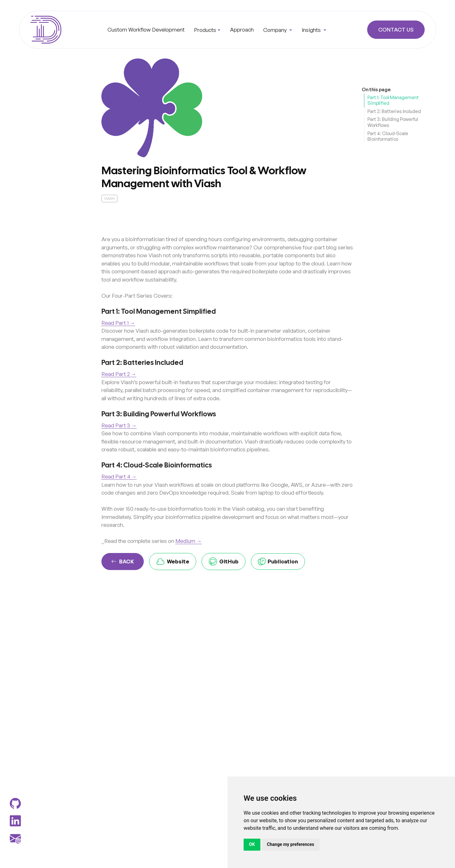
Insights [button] (312, 30)
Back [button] (123, 562)
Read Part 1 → (118, 323)
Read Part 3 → (119, 425)
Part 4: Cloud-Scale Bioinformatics (388, 136)
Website (173, 562)
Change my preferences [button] (291, 844)
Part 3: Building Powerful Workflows (393, 122)
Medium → (189, 541)
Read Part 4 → (119, 476)
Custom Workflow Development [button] (146, 30)
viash (109, 199)
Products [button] (205, 30)
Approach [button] (242, 30)
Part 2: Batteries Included (394, 111)
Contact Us (396, 30)
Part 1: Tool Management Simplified (393, 100)
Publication (278, 562)
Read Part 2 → (119, 374)
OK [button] (252, 844)
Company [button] (276, 30)
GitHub (224, 562)
